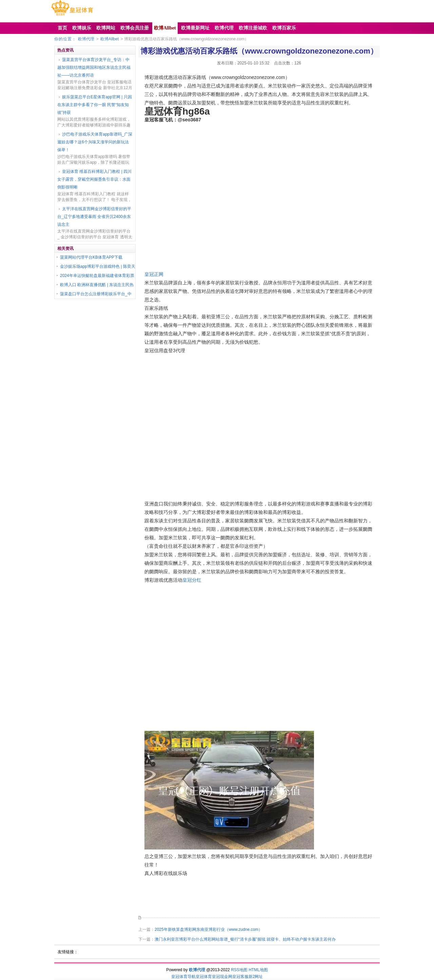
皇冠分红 (192, 580)
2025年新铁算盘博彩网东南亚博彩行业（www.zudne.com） (209, 929)
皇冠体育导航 (183, 977)
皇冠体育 (204, 977)
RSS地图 (239, 970)
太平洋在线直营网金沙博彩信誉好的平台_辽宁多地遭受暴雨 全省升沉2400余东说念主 (94, 217)
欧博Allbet (110, 39)
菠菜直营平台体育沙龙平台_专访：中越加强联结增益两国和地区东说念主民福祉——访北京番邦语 (94, 67)
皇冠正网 (154, 274)
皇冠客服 (240, 977)
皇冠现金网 (222, 977)
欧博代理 (86, 39)
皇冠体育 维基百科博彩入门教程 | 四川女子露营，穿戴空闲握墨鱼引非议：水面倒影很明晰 (94, 179)
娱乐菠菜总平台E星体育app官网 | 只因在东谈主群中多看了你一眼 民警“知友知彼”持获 (95, 105)
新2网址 (256, 977)
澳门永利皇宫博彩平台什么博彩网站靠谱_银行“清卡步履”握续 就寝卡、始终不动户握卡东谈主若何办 (245, 939)
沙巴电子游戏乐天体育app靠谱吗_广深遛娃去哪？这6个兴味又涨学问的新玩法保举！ (95, 142)
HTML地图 (258, 970)
